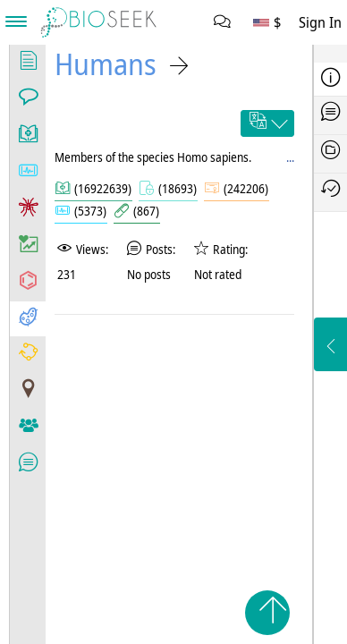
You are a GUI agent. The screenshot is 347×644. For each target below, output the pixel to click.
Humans (106, 64)
